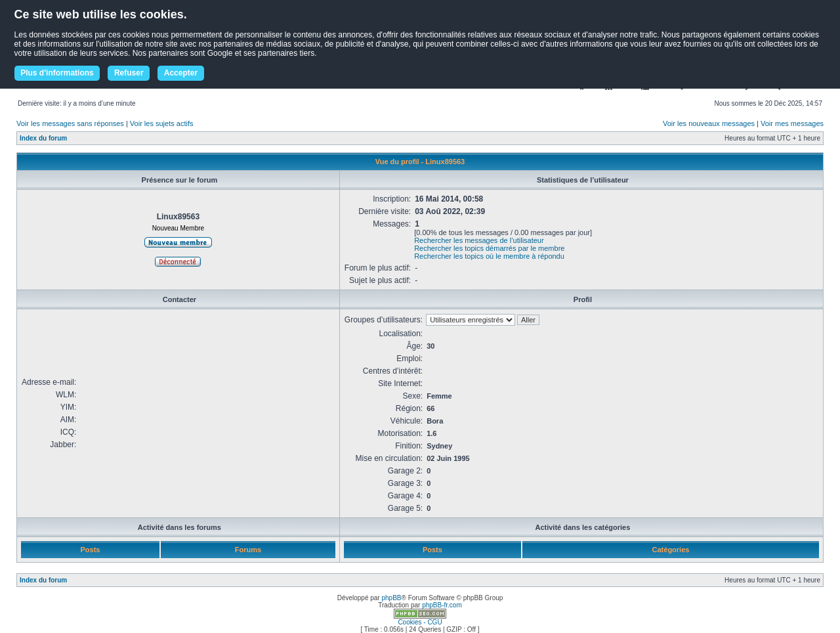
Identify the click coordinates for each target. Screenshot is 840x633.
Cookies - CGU (420, 622)
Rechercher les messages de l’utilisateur (479, 240)
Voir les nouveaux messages (709, 123)
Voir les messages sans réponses (70, 123)
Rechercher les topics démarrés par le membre (489, 248)
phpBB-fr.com (442, 605)
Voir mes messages (792, 123)
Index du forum (43, 138)
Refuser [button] (129, 73)
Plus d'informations (57, 73)
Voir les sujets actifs (162, 123)
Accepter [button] (181, 73)
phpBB (391, 598)
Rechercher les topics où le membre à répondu (489, 256)
